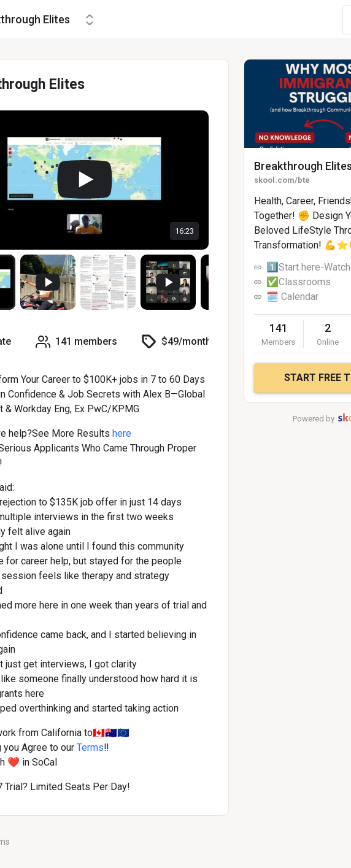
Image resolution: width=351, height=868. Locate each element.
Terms (90, 747)
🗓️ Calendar (292, 297)
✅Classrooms (299, 282)
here (122, 433)
